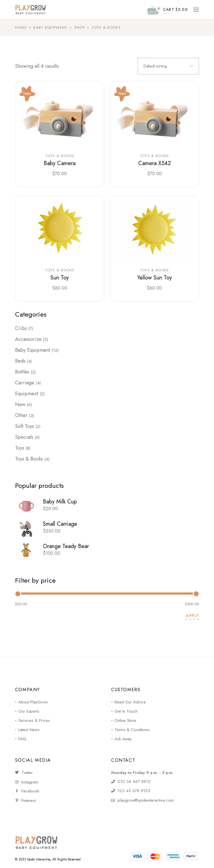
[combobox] (168, 66)
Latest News (29, 730)
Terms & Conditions (132, 730)
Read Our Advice (130, 702)
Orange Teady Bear (66, 546)
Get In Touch (126, 711)
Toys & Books (60, 156)
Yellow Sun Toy (155, 278)
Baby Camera (60, 163)
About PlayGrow (33, 702)
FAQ (22, 739)
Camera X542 (155, 163)
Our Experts (29, 711)
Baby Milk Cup (60, 502)
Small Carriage (60, 524)
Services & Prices (34, 720)
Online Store (125, 720)
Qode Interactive (39, 859)
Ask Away (123, 739)
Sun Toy (60, 278)
